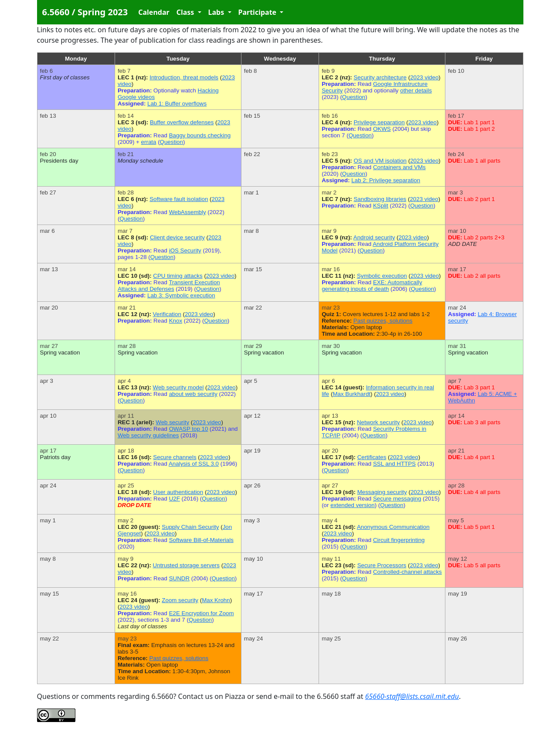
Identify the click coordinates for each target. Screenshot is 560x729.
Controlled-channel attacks (407, 572)
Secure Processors (382, 565)
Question (354, 97)
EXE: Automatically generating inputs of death (372, 286)
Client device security (177, 237)
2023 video (424, 77)
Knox (176, 321)
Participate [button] (258, 12)
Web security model (178, 387)
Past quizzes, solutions (383, 321)
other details (416, 90)
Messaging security (382, 492)
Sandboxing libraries (380, 199)
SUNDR (179, 578)
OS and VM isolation (380, 161)
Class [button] (186, 12)
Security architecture (380, 77)
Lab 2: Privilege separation (386, 180)
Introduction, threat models (184, 77)
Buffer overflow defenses (182, 122)
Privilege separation (379, 122)
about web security (193, 394)
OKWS (382, 129)
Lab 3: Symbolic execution (181, 295)
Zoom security (180, 600)
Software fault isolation (179, 199)
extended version (353, 505)
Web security (172, 422)
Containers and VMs (399, 167)
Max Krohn (216, 600)
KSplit (381, 206)
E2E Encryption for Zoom (202, 613)
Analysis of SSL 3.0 (194, 464)
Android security (374, 237)
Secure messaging (397, 499)
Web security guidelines (148, 435)
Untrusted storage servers (186, 565)
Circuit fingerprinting (399, 540)
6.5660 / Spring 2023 (85, 12)
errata (149, 142)
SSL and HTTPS (394, 464)
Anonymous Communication (393, 527)
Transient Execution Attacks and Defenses (169, 286)
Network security (378, 422)
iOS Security (185, 250)
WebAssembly (188, 212)
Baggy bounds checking (200, 135)
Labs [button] (217, 12)
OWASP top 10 (189, 429)
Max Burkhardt (351, 394)
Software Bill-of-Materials (201, 540)
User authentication (178, 492)
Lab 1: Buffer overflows (177, 104)
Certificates (372, 457)
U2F (175, 499)
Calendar (154, 12)
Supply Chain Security (190, 527)
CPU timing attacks (178, 276)
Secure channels (175, 457)
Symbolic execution (382, 276)
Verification (167, 314)
